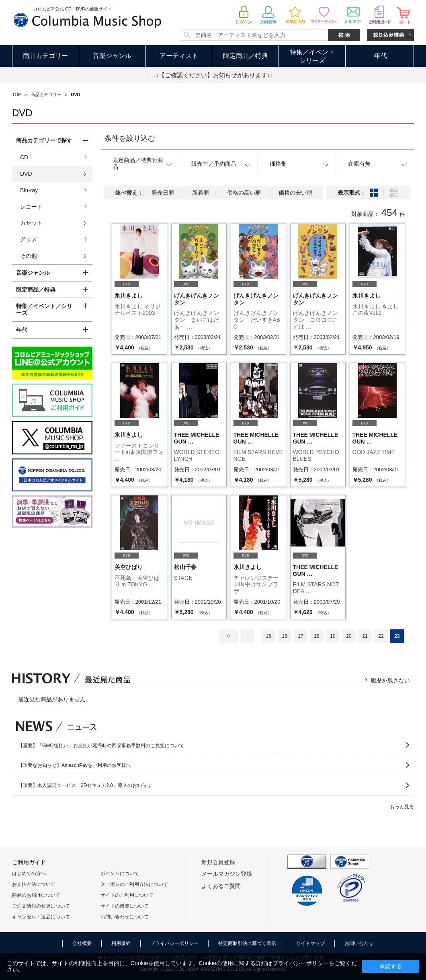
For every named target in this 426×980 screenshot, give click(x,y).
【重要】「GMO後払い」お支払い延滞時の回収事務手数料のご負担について (101, 746)
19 (333, 636)
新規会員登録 (218, 862)
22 (381, 636)
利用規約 (121, 943)
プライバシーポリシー (174, 943)
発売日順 (163, 193)
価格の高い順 (244, 193)
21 (365, 636)
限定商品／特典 (246, 56)
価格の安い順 (295, 193)
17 (300, 636)
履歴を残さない (390, 680)
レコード (31, 207)
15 (268, 636)
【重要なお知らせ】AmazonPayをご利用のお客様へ (75, 765)
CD (24, 157)
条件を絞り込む (130, 138)
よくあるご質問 (221, 886)
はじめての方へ (29, 873)
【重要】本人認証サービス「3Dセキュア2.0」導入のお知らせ (85, 785)
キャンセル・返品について (41, 917)
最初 (229, 636)
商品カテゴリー (45, 56)
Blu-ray (29, 190)
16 (284, 636)
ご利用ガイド (29, 862)
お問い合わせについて (125, 917)
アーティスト (179, 56)
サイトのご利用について (127, 895)
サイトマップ (310, 943)
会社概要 (82, 943)
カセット (31, 223)
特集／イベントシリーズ (312, 56)
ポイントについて (120, 873)
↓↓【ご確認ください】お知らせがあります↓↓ (213, 75)
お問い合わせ (359, 943)
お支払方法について (34, 884)
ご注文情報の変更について (41, 906)
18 (316, 636)
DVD (26, 174)
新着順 (201, 193)
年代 (381, 56)
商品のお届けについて (36, 895)
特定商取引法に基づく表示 (247, 943)
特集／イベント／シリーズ (44, 309)
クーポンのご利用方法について (134, 884)
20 (349, 636)
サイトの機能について (125, 906)
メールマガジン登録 (227, 874)
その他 (29, 256)
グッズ (29, 239)
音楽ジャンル (112, 56)
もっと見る (402, 807)
